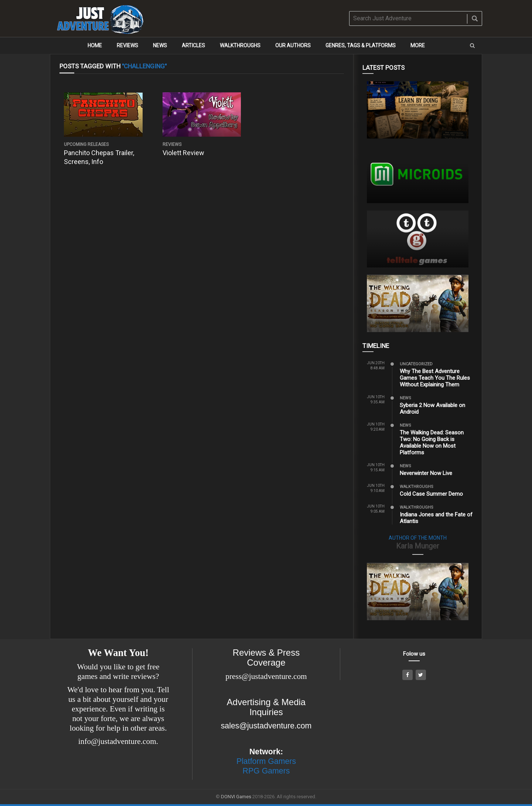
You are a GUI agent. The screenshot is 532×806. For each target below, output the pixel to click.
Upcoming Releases (86, 144)
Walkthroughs (240, 45)
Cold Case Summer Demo (431, 494)
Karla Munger (418, 546)
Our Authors (293, 45)
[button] (472, 46)
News (160, 45)
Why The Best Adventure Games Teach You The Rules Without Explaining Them (435, 378)
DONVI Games (236, 797)
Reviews (127, 45)
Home (95, 45)
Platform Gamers (266, 761)
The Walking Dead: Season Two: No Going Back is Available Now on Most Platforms (432, 443)
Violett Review (183, 153)
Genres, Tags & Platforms (361, 45)
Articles (193, 45)
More (418, 45)
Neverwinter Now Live (426, 473)
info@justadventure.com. (118, 741)
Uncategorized (416, 364)
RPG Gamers (266, 771)
